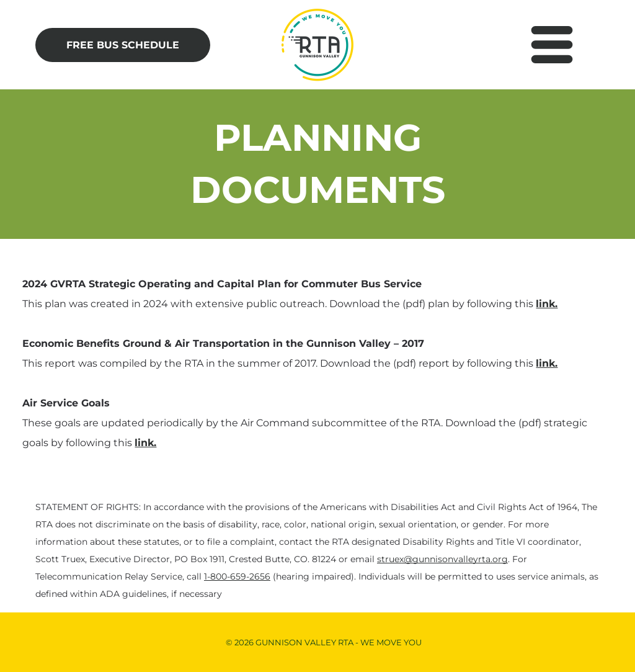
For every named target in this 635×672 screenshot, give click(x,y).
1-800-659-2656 (237, 576)
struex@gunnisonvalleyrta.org (442, 559)
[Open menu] (552, 45)
